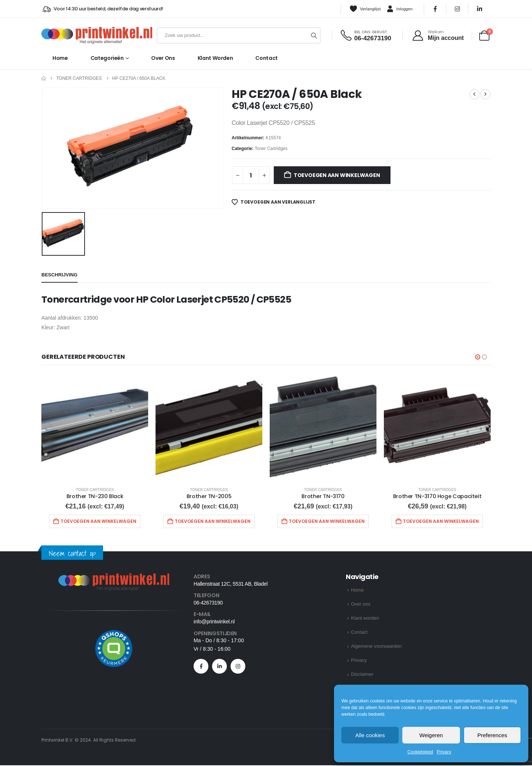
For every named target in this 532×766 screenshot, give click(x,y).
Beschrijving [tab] (59, 275)
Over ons (163, 58)
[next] (485, 94)
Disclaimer (362, 675)
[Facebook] (435, 9)
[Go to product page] (95, 427)
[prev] (474, 94)
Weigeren (431, 735)
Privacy (444, 752)
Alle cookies (370, 735)
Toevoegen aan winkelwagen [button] (98, 521)
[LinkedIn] (480, 9)
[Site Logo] (97, 35)
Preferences (492, 735)
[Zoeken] (314, 35)
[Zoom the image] (114, 579)
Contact (267, 58)
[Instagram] (457, 9)
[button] (478, 357)
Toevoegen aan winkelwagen (337, 175)
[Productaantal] (251, 175)
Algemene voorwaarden (376, 647)
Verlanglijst (365, 9)
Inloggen (400, 9)
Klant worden (215, 58)
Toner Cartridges (271, 149)
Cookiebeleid (420, 752)
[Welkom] (438, 35)
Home (60, 58)
